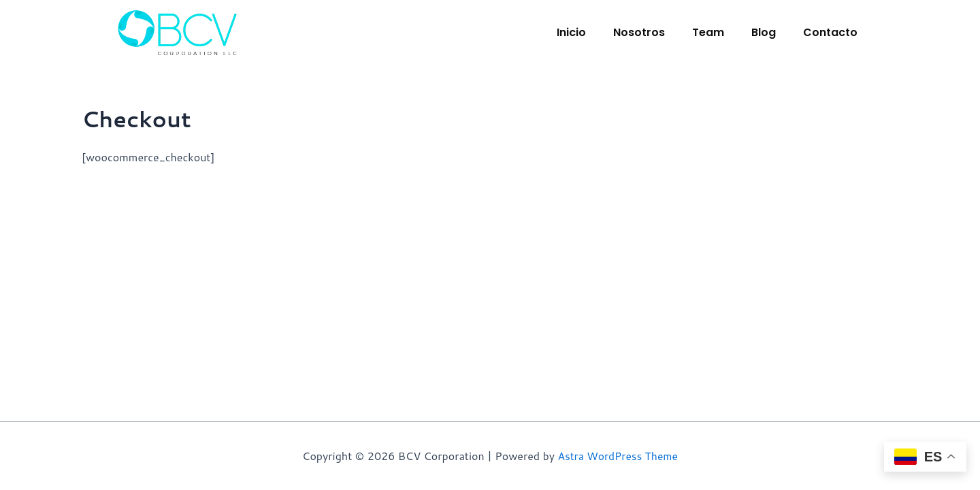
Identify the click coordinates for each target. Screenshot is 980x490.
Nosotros (639, 32)
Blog (764, 32)
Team (708, 32)
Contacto (830, 32)
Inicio (571, 32)
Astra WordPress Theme (618, 456)
